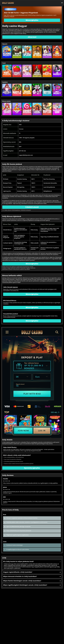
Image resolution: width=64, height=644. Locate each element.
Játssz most (32, 37)
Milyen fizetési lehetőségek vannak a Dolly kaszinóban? (32, 581)
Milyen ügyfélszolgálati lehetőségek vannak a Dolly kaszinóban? (32, 585)
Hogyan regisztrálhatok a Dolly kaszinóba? (32, 572)
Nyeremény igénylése (32, 468)
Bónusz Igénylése (32, 20)
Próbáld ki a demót (32, 207)
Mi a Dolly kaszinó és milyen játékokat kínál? (32, 562)
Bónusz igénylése (32, 294)
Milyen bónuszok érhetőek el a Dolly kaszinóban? (32, 576)
